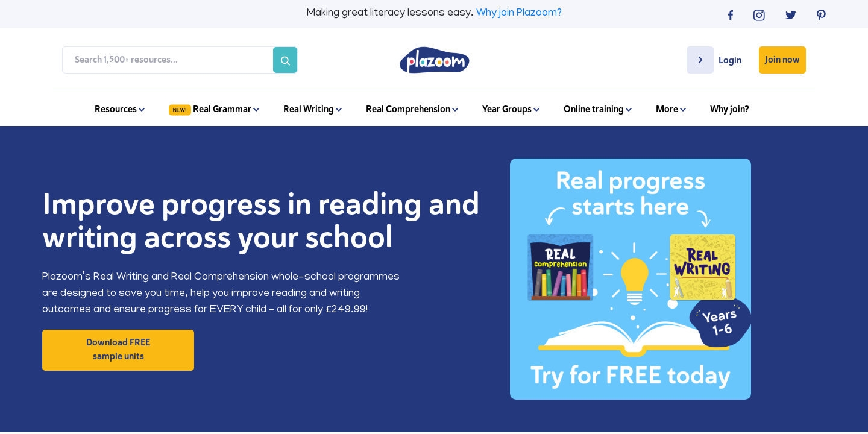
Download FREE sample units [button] (118, 349)
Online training (598, 109)
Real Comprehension (412, 109)
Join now (782, 60)
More (671, 109)
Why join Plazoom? (519, 14)
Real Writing (313, 109)
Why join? (730, 109)
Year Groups (511, 109)
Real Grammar (214, 109)
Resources (120, 109)
